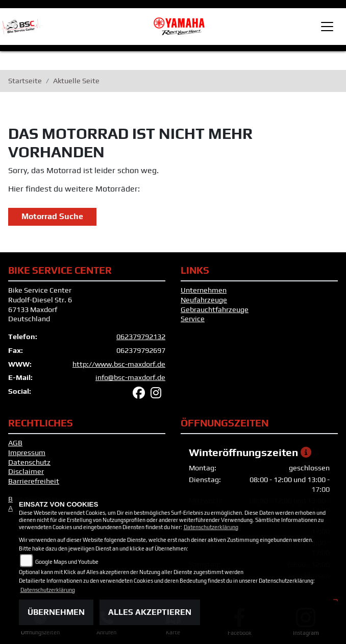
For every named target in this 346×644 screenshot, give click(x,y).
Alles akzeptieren (150, 612)
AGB (15, 443)
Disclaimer (26, 471)
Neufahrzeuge (204, 300)
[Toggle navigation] (327, 27)
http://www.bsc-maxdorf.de (119, 364)
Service (193, 319)
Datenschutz (29, 462)
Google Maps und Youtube (67, 562)
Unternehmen (204, 290)
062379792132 (141, 337)
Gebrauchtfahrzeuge (215, 309)
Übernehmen (56, 612)
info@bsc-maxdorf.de (130, 377)
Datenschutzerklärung (211, 527)
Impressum (27, 452)
